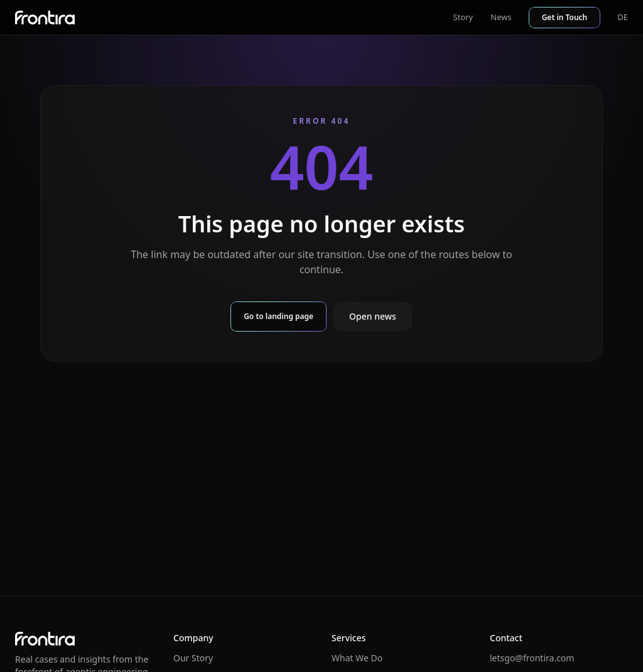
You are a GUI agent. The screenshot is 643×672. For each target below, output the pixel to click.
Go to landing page (278, 316)
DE (623, 17)
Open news (373, 316)
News (501, 17)
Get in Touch (565, 17)
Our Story (193, 658)
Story (463, 17)
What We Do (357, 658)
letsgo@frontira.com (532, 658)
